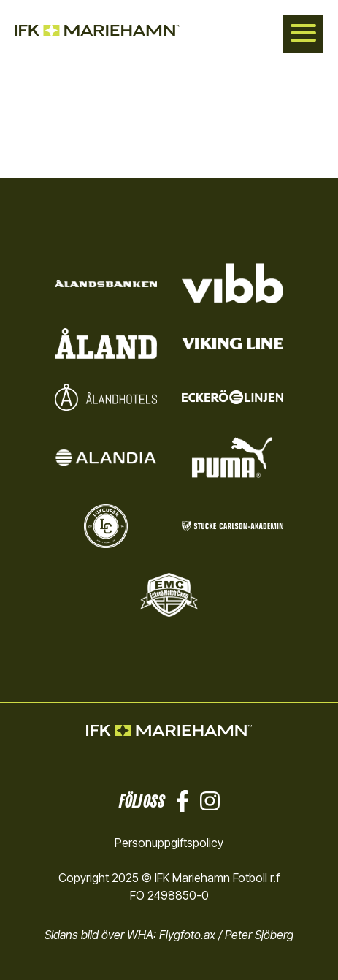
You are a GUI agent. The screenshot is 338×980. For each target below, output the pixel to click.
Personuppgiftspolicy (169, 843)
